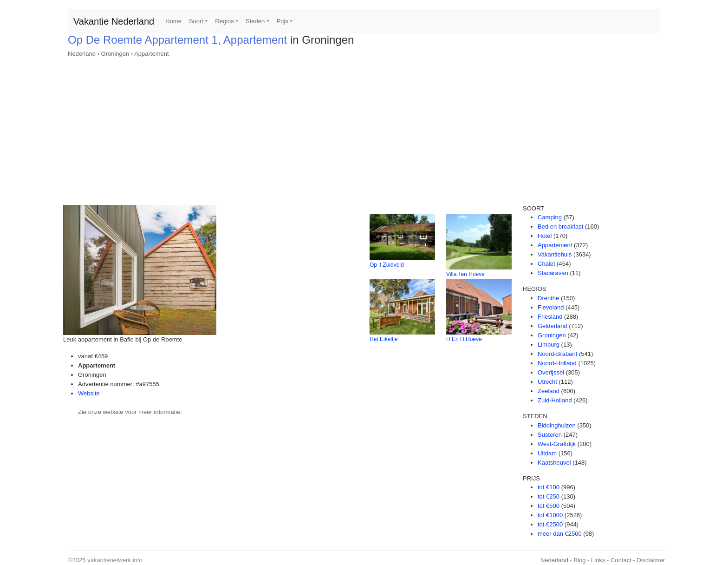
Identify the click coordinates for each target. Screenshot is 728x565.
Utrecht (547, 382)
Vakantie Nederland (114, 21)
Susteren (550, 435)
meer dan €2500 (560, 534)
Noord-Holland (557, 363)
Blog (579, 560)
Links (598, 560)
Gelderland (552, 326)
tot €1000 (550, 515)
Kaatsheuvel (554, 463)
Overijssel (551, 372)
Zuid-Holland (555, 400)
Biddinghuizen (557, 425)
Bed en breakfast (560, 227)
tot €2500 (550, 524)
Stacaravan (553, 273)
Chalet (546, 264)
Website (89, 393)
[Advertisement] (364, 128)
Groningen (115, 54)
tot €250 (549, 496)
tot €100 (549, 487)
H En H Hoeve (464, 339)
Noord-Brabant (557, 354)
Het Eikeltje (384, 339)
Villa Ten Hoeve (465, 274)
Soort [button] (196, 21)
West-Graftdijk (557, 444)
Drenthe (548, 298)
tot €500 (549, 506)
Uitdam (547, 453)
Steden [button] (255, 21)
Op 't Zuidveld (387, 265)
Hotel (545, 236)
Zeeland (549, 391)
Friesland (550, 317)
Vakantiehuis (555, 254)
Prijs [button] (283, 21)
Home (173, 21)
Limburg (549, 345)
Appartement (151, 54)
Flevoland (551, 307)
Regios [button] (224, 21)
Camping (550, 217)
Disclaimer (651, 560)
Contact (621, 560)
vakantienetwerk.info (115, 560)
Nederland (82, 54)
